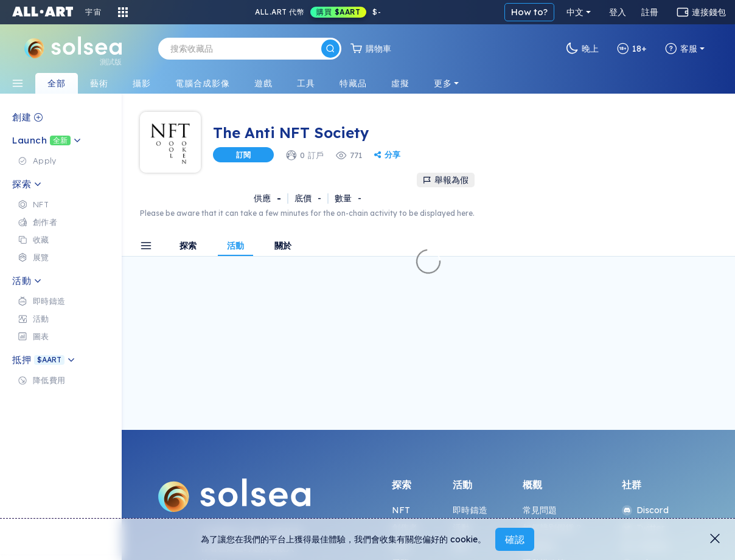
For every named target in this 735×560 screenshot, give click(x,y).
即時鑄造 (470, 510)
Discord (645, 510)
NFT (401, 510)
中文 (575, 12)
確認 (515, 539)
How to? (529, 12)
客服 (681, 49)
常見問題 (540, 510)
